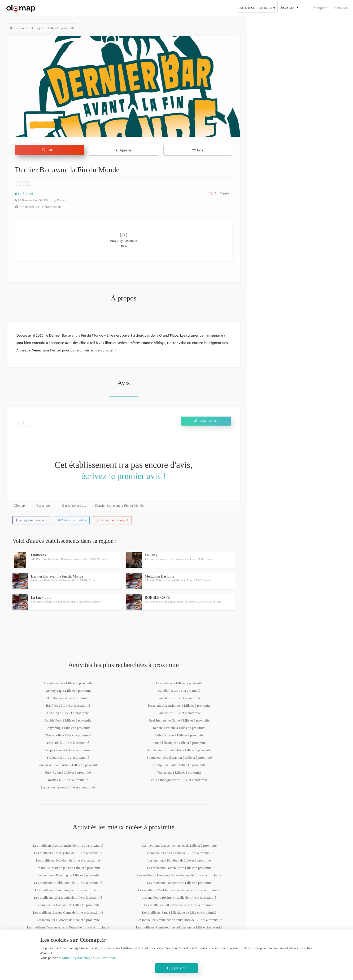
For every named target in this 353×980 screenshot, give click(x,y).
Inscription (320, 8)
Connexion (340, 8)
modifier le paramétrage (75, 958)
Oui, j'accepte (176, 968)
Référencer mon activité (257, 7)
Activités (287, 7)
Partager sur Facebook (31, 520)
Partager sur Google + (112, 520)
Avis (198, 150)
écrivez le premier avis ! (123, 476)
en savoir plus (107, 958)
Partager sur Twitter (72, 520)
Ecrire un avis (206, 421)
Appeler (123, 150)
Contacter (49, 150)
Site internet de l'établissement (38, 207)
